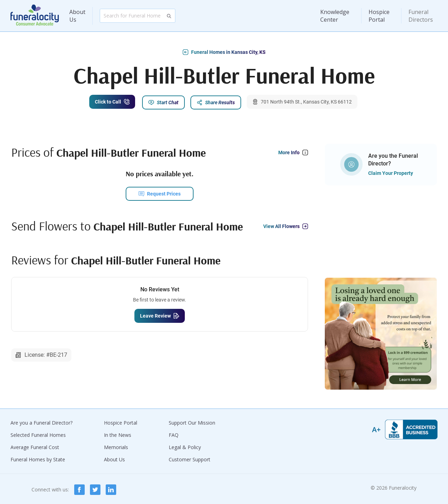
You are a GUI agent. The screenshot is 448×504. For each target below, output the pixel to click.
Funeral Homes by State (38, 458)
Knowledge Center (335, 16)
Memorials (116, 446)
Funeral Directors (421, 16)
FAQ (174, 434)
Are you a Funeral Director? (41, 421)
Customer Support (190, 458)
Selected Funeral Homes (38, 434)
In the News (118, 434)
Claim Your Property (391, 172)
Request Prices (164, 192)
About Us (77, 16)
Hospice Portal (379, 16)
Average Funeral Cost (35, 446)
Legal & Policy (185, 446)
